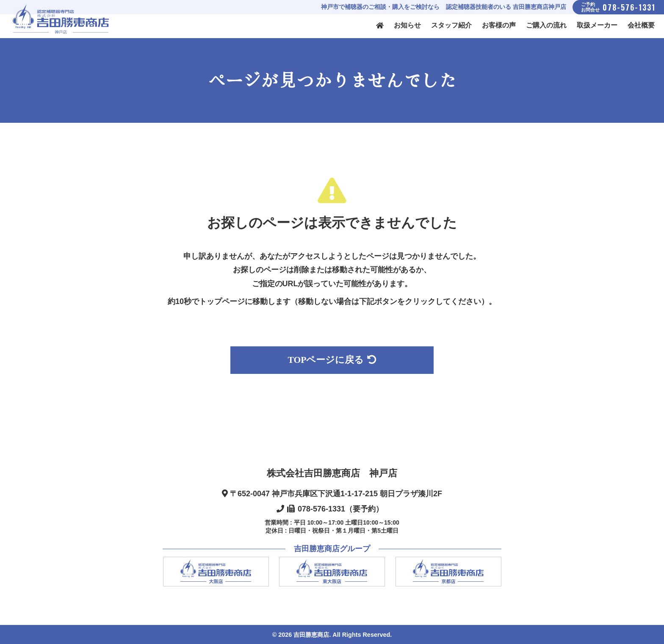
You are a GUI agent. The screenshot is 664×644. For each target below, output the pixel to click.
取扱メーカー (597, 25)
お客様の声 (499, 25)
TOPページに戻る (332, 360)
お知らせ (407, 25)
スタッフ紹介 (451, 25)
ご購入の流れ (546, 25)
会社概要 (641, 25)
